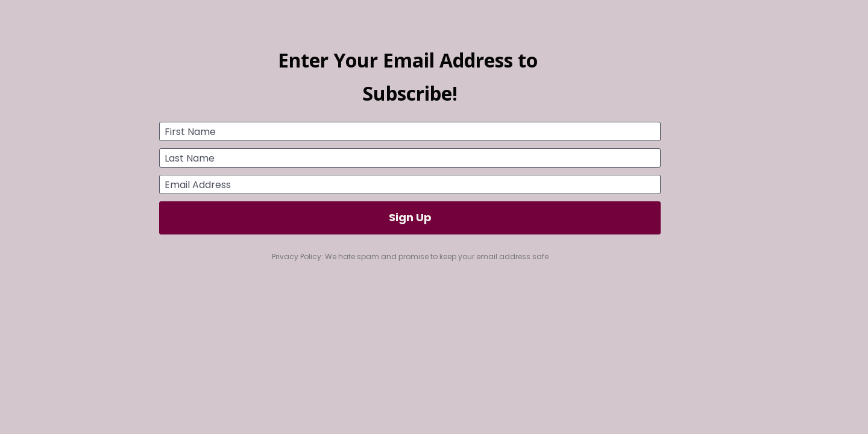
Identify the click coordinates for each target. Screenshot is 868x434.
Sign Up (410, 217)
